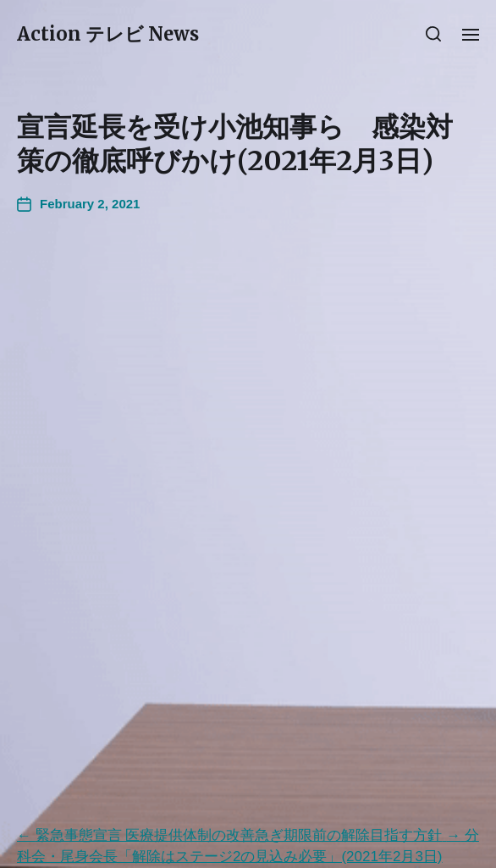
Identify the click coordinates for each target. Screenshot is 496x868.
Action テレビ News (108, 34)
